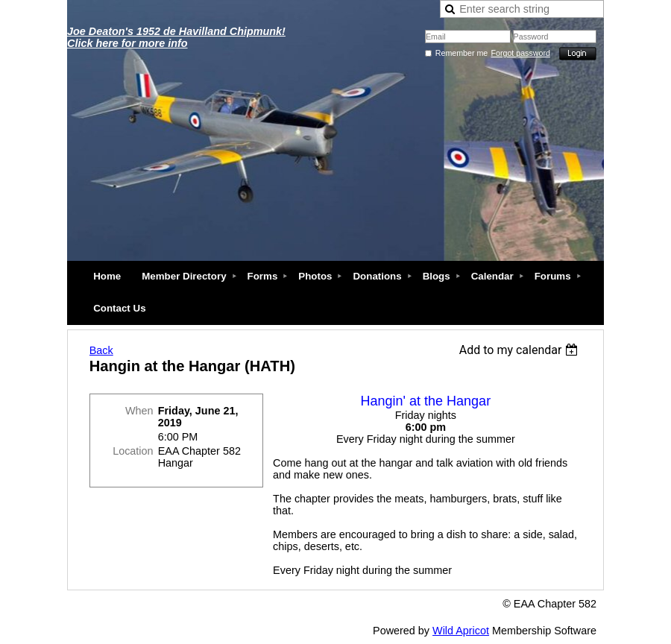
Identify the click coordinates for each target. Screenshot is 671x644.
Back (101, 350)
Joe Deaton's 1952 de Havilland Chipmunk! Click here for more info (176, 37)
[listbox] (521, 350)
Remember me (461, 53)
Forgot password (521, 53)
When (139, 411)
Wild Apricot (461, 631)
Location (133, 451)
